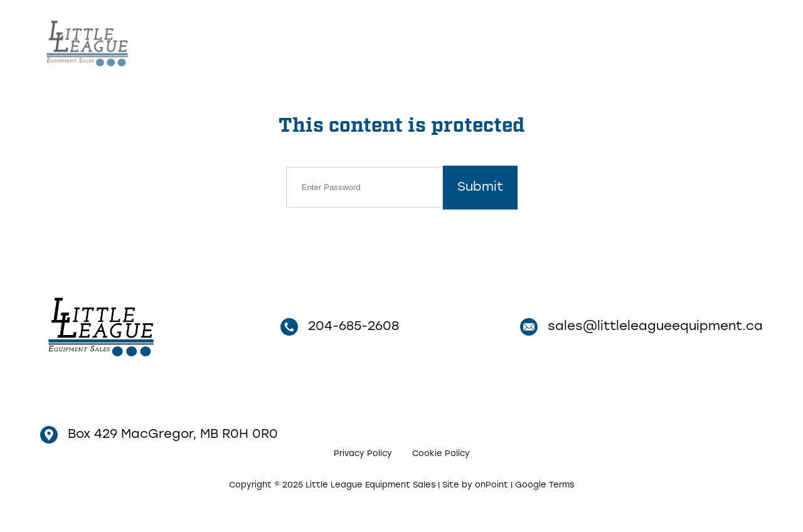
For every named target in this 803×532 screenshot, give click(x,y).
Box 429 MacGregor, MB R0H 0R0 (159, 435)
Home (435, 41)
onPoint (492, 485)
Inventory (497, 41)
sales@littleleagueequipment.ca (641, 327)
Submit (480, 188)
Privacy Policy (363, 454)
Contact (572, 41)
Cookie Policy (441, 454)
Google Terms (545, 485)
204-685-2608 (691, 43)
